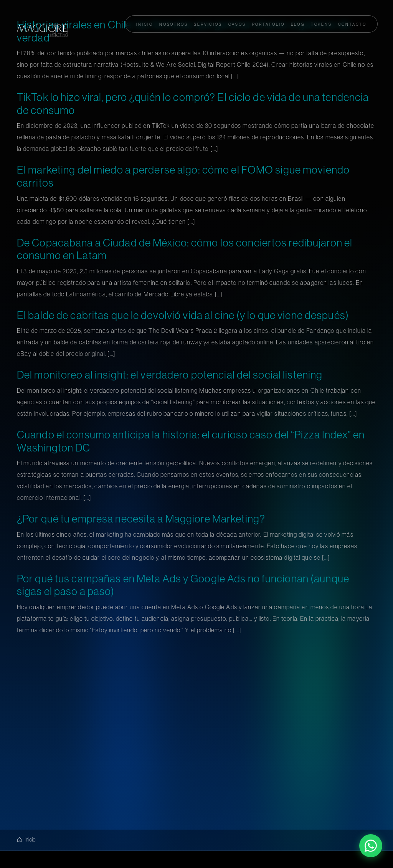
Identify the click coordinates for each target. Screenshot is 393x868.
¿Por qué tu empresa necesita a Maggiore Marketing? (141, 519)
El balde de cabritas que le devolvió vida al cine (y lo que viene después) (183, 315)
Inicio (26, 840)
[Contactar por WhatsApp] (371, 846)
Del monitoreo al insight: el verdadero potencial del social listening (170, 375)
